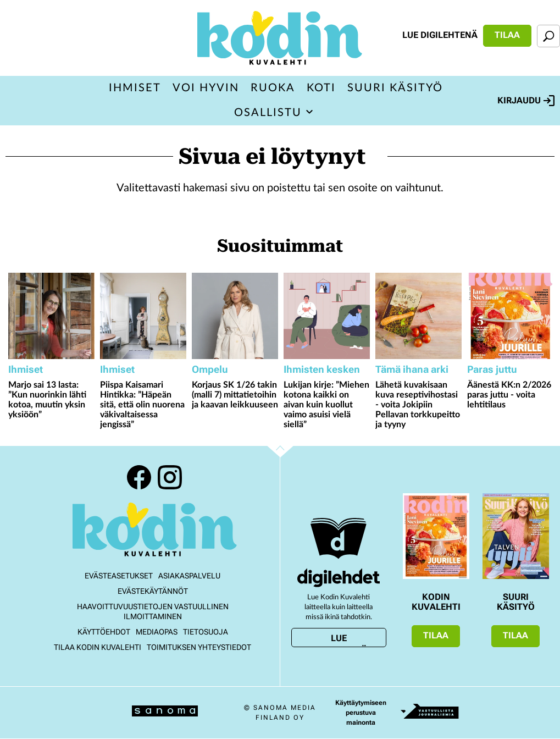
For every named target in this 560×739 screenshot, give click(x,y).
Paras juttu (492, 369)
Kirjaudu (526, 101)
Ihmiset (135, 88)
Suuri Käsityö (395, 88)
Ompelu (210, 369)
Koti (321, 88)
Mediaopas (157, 632)
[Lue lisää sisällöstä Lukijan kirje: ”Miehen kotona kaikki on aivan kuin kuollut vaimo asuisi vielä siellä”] (327, 316)
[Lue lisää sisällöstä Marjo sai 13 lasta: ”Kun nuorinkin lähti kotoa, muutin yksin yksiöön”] (51, 316)
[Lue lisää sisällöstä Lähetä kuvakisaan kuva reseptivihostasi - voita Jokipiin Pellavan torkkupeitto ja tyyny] (418, 316)
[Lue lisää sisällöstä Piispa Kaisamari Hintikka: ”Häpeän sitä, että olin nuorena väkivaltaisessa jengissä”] (143, 316)
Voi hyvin (206, 88)
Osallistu (268, 113)
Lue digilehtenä (440, 35)
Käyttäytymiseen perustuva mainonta (361, 713)
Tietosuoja (206, 632)
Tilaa (507, 35)
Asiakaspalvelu (189, 576)
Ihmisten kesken (322, 369)
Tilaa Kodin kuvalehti (98, 647)
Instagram (170, 477)
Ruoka (273, 88)
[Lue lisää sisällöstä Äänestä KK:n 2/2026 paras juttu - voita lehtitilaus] (510, 316)
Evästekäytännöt (153, 591)
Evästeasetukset (119, 576)
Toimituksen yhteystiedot (199, 647)
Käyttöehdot (104, 632)
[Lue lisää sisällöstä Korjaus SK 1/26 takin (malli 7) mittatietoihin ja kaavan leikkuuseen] (235, 316)
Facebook (139, 477)
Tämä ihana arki (412, 369)
